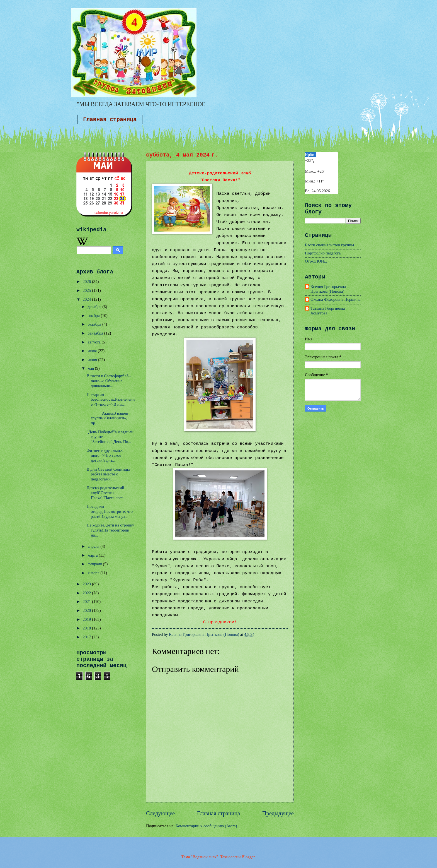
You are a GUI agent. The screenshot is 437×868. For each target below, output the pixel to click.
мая (91, 368)
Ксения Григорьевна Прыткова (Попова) (328, 289)
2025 (87, 290)
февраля (95, 564)
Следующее (160, 813)
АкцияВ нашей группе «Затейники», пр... (107, 418)
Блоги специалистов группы (329, 245)
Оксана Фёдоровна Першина (336, 299)
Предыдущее (278, 813)
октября (95, 324)
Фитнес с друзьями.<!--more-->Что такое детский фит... (107, 455)
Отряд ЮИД (316, 261)
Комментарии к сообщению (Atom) (206, 826)
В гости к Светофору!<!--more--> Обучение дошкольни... (109, 381)
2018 (87, 628)
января (94, 573)
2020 (87, 610)
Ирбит (310, 155)
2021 (87, 602)
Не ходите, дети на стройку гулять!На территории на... (110, 530)
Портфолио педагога (323, 253)
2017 (87, 637)
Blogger (248, 857)
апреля (94, 546)
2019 (87, 619)
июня (93, 360)
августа (94, 342)
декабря (95, 307)
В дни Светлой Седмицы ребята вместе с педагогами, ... (108, 474)
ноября (94, 316)
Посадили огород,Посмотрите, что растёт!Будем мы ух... (110, 511)
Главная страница (110, 120)
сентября (96, 333)
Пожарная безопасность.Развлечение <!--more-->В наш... (111, 399)
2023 (87, 584)
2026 (87, 282)
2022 (87, 593)
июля (93, 351)
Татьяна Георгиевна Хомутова (328, 311)
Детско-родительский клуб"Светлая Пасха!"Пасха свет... (106, 493)
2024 (87, 299)
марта (93, 555)
